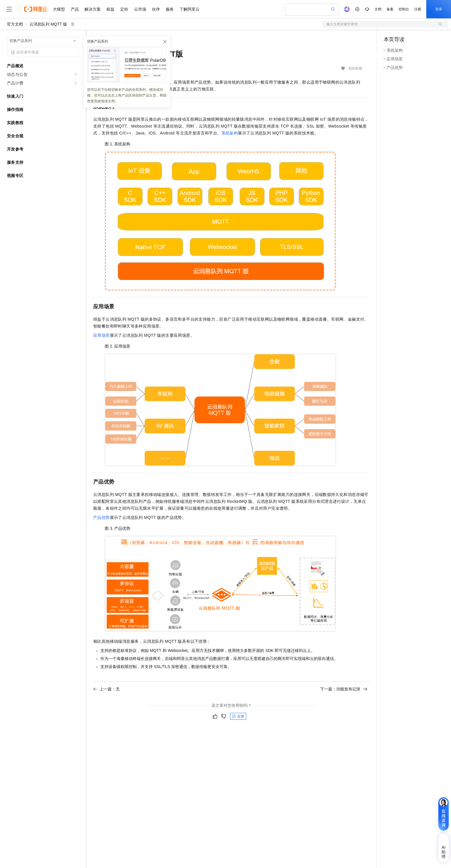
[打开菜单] (9, 9)
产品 (75, 9)
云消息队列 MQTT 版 (48, 24)
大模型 (59, 9)
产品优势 (102, 517)
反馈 (238, 716)
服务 (170, 9)
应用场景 (102, 335)
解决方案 (93, 9)
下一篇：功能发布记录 (344, 689)
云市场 (140, 9)
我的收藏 (355, 68)
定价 (124, 9)
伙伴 (156, 9)
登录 (439, 9)
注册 (418, 9)
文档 (378, 9)
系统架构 (230, 133)
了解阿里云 (190, 9)
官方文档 (15, 24)
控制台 (404, 9)
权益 (110, 9)
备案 (390, 9)
